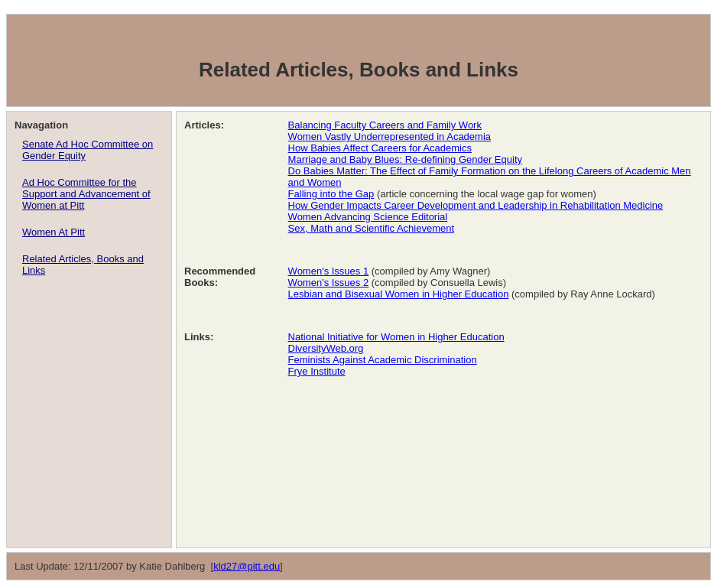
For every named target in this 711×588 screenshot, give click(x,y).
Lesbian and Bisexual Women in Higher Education (399, 294)
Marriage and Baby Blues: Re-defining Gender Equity (405, 159)
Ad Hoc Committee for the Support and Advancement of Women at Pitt (86, 194)
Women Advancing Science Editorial (368, 217)
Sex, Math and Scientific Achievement (372, 228)
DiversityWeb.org (326, 348)
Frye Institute (317, 371)
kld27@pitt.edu (247, 566)
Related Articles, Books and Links (83, 265)
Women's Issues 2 (329, 283)
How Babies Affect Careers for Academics (380, 148)
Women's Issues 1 (329, 271)
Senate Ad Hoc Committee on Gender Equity (88, 150)
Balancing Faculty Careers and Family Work (385, 125)
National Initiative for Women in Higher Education (396, 337)
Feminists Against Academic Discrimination (383, 360)
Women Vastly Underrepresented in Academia (390, 136)
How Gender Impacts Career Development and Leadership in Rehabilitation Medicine (476, 205)
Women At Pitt (54, 232)
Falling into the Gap (331, 194)
